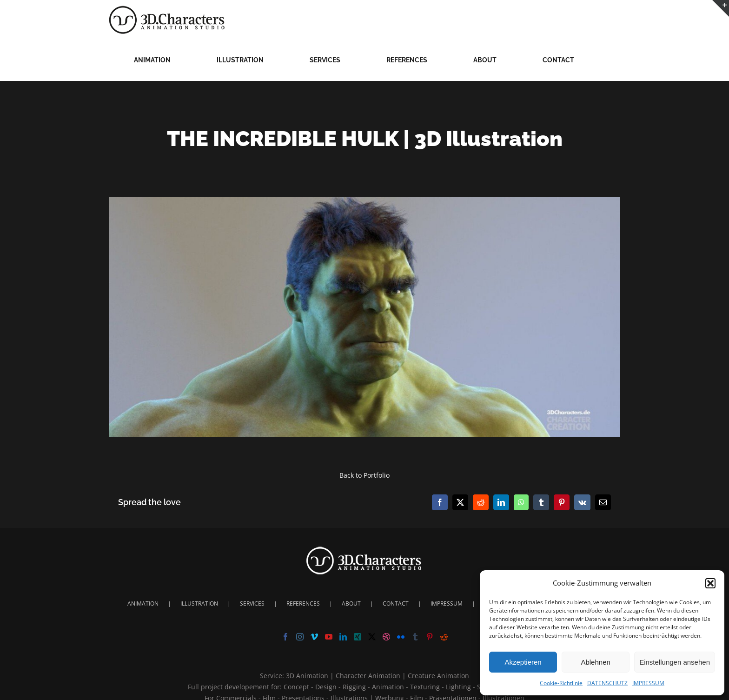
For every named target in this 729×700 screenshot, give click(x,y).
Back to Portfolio (364, 475)
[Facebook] (285, 637)
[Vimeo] (314, 637)
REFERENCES (303, 603)
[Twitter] (372, 637)
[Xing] (358, 637)
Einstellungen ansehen (675, 662)
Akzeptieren (523, 662)
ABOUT (351, 603)
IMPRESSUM (648, 683)
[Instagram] (300, 637)
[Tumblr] (415, 637)
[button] (710, 583)
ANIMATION (143, 603)
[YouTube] (329, 637)
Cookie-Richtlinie (561, 683)
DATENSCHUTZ (607, 683)
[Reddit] (444, 637)
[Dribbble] (386, 637)
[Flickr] (401, 637)
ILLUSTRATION (199, 603)
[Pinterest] (430, 637)
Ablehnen (595, 662)
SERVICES (252, 603)
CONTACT (396, 603)
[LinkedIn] (343, 637)
